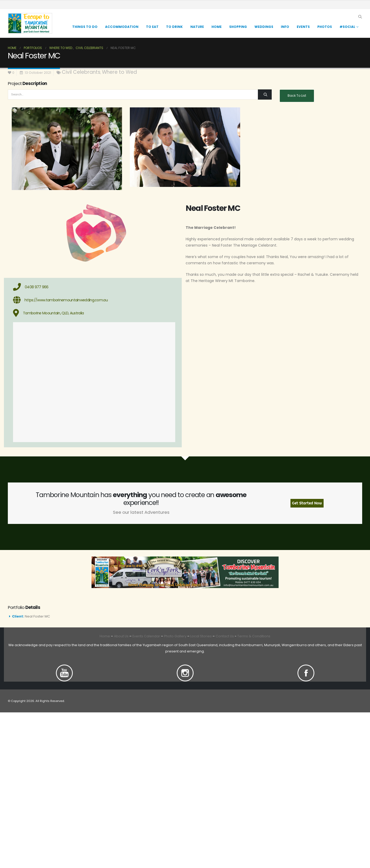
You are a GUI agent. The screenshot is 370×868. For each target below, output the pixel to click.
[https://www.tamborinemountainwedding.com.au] (94, 300)
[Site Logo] (30, 23)
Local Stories (201, 636)
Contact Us (224, 636)
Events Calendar (146, 636)
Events (303, 27)
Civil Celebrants (81, 72)
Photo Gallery (175, 636)
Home (217, 27)
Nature (197, 27)
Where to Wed (119, 72)
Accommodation (122, 27)
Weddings (264, 27)
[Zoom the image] (64, 667)
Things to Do (85, 27)
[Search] (265, 94)
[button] (360, 17)
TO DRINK (174, 27)
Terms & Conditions (254, 636)
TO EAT (152, 27)
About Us (121, 636)
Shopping (238, 27)
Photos (325, 27)
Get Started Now (307, 503)
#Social (347, 27)
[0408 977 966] (94, 287)
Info (285, 27)
